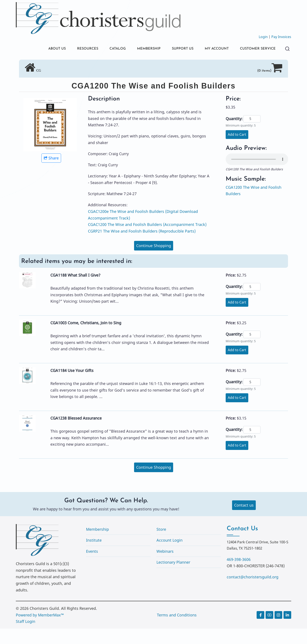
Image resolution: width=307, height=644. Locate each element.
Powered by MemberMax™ (40, 630)
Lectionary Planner (173, 578)
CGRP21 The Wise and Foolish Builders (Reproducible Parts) (142, 246)
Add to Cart (237, 150)
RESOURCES (71, 49)
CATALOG (103, 49)
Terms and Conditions (177, 630)
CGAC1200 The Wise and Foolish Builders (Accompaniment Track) (147, 240)
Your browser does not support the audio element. (257, 175)
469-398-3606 (239, 575)
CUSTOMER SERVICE (48, 64)
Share (51, 173)
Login (263, 37)
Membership (97, 545)
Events (92, 567)
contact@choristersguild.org (253, 592)
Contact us (244, 520)
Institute (94, 556)
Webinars (165, 567)
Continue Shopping (154, 261)
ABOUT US (38, 49)
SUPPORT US (174, 49)
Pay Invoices (281, 37)
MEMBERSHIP (137, 49)
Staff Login (26, 637)
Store (161, 545)
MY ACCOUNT (211, 49)
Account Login (170, 556)
